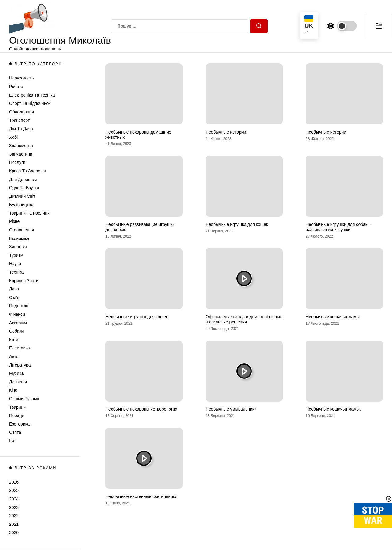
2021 (14, 524)
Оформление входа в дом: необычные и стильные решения (244, 319)
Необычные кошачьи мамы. (333, 409)
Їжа (12, 441)
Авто (14, 356)
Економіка (19, 238)
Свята (15, 432)
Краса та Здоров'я (27, 171)
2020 (14, 533)
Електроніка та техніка (32, 95)
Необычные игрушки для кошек (237, 224)
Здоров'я (18, 247)
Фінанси (17, 314)
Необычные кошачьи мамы (333, 317)
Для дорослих (23, 179)
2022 (14, 516)
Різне (14, 221)
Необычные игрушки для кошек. (137, 317)
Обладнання (22, 112)
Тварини (17, 407)
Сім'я (14, 297)
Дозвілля (18, 382)
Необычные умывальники (231, 409)
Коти (14, 340)
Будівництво (21, 205)
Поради (17, 415)
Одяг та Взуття (24, 188)
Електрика (20, 348)
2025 (14, 490)
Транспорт (19, 120)
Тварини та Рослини (29, 213)
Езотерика (19, 424)
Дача (14, 289)
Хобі (13, 137)
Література (20, 365)
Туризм (16, 255)
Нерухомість (22, 78)
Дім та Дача (21, 129)
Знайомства (21, 146)
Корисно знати (24, 281)
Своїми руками (24, 399)
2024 (14, 499)
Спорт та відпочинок (30, 103)
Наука (15, 264)
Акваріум (18, 323)
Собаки (16, 331)
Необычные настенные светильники (141, 496)
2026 (14, 482)
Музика (16, 373)
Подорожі (18, 306)
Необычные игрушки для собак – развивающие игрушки (338, 227)
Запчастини (21, 154)
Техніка (16, 272)
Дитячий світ (22, 196)
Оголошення (22, 230)
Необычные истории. (227, 132)
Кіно (13, 390)
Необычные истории (326, 132)
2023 (14, 507)
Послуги (17, 162)
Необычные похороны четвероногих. (142, 409)
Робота (16, 87)
